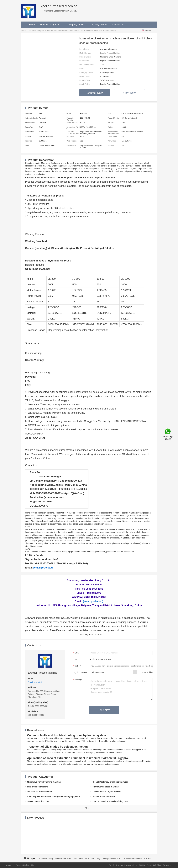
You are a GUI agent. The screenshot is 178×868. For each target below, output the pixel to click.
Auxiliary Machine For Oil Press (137, 858)
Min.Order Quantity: (87, 65)
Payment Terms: (85, 80)
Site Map (31, 865)
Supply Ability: (85, 84)
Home (32, 25)
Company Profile (77, 25)
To (76, 659)
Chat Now (129, 93)
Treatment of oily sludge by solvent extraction (57, 747)
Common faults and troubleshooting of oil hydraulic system (67, 735)
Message (77, 680)
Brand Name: (84, 49)
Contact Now (95, 93)
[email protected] (43, 568)
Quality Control (100, 25)
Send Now (104, 710)
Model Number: (85, 53)
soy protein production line (109, 858)
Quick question (81, 672)
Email (76, 653)
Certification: (84, 61)
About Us (10, 865)
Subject (77, 666)
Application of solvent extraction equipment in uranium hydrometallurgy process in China (79, 758)
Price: (82, 69)
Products (31, 31)
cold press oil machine (45, 31)
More (87, 808)
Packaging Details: (86, 72)
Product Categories (51, 25)
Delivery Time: (85, 76)
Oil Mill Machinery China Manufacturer (54, 858)
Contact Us (118, 25)
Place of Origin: (85, 57)
